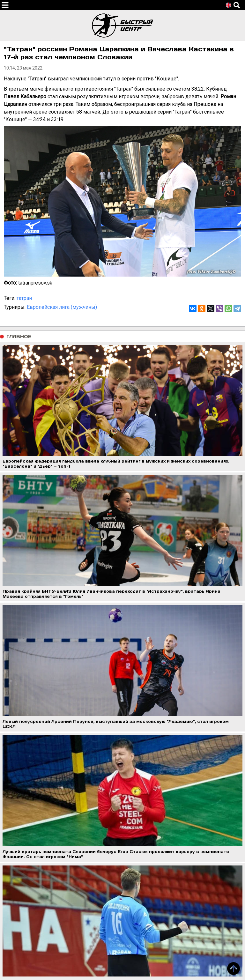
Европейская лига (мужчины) (62, 307)
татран (24, 298)
